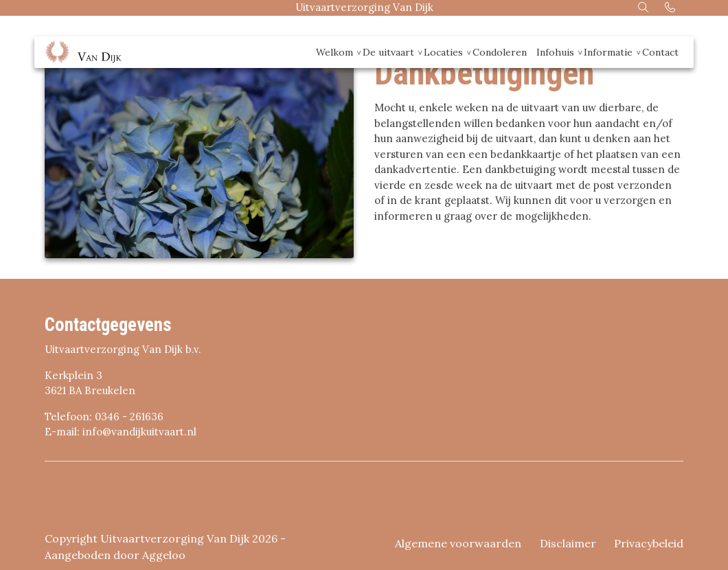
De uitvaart (388, 52)
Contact (660, 52)
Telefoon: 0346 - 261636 (104, 417)
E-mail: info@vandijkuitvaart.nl (121, 432)
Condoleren (500, 52)
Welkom (334, 52)
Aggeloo (164, 555)
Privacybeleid (649, 543)
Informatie (608, 52)
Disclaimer (568, 543)
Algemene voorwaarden (458, 543)
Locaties (443, 52)
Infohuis (555, 52)
